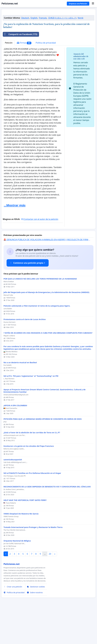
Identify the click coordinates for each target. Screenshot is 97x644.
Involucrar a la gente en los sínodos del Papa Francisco (29, 481)
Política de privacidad (46, 78)
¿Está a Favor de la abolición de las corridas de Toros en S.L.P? (32, 468)
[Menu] (93, 4)
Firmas (24, 78)
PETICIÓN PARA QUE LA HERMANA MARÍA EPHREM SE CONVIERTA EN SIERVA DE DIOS (43, 454)
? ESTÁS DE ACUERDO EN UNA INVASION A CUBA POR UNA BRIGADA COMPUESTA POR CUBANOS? (48, 368)
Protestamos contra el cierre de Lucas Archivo (25, 355)
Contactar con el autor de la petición (40, 255)
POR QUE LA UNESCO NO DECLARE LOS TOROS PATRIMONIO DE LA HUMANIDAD (40, 314)
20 (50, 589)
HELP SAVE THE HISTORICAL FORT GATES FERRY (25, 536)
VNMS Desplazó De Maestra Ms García (21, 549)
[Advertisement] (48, 31)
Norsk (81, 53)
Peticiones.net (10, 4)
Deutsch (25, 53)
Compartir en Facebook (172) (20, 70)
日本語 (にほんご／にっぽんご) (62, 53)
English (34, 53)
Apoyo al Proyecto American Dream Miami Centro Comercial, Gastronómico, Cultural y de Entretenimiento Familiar (45, 426)
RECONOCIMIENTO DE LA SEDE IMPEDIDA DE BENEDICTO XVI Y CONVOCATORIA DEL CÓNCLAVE (47, 522)
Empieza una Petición (78, 4)
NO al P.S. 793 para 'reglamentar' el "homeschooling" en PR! (31, 411)
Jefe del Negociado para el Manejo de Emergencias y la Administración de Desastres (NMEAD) (46, 328)
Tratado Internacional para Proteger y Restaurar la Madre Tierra (33, 563)
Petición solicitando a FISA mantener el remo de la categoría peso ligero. (37, 341)
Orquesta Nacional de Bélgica (17, 576)
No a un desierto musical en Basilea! (20, 398)
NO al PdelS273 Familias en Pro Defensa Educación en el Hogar (32, 509)
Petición (9, 78)
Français (43, 53)
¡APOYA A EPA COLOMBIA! (15, 441)
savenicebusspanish (13, 495)
